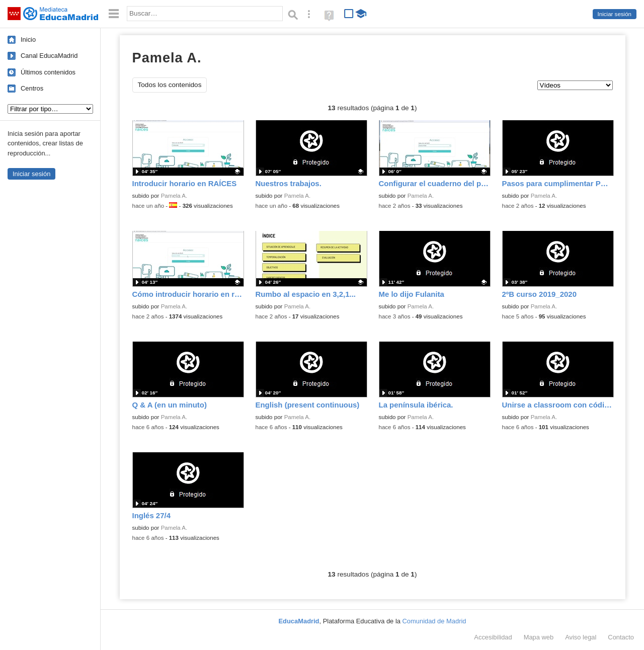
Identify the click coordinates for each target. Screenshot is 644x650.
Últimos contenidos (48, 72)
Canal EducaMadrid (49, 56)
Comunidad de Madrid (434, 621)
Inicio (28, 39)
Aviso (581, 637)
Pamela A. (174, 196)
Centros (32, 88)
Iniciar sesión (615, 14)
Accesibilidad (493, 637)
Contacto (621, 637)
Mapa (539, 637)
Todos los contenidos (170, 85)
